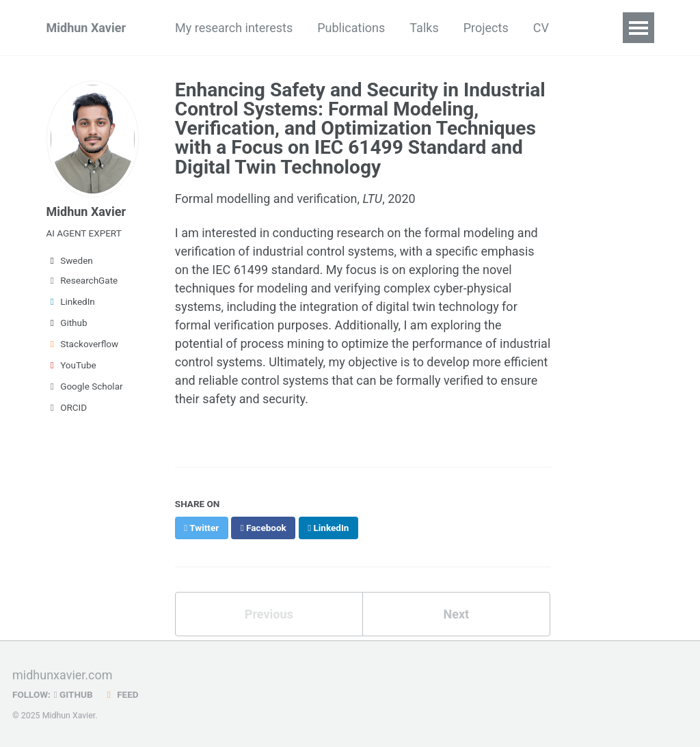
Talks (424, 28)
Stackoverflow (83, 344)
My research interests (234, 28)
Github (67, 323)
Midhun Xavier (86, 28)
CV (541, 28)
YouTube (71, 365)
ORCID (67, 407)
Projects (486, 28)
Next (456, 614)
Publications (351, 28)
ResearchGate (82, 280)
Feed (121, 694)
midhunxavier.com (63, 675)
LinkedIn (71, 301)
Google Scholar (85, 386)
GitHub (73, 694)
